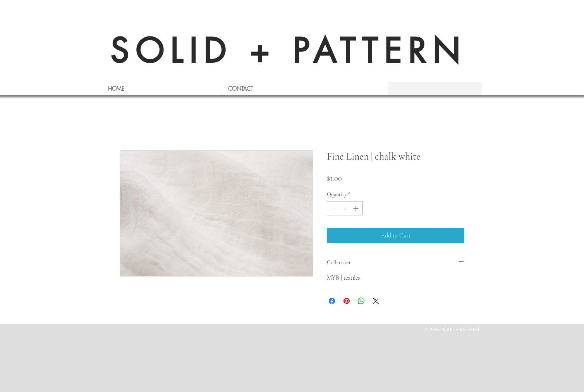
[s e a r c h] (431, 89)
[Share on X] (376, 301)
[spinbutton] (345, 208)
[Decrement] (333, 208)
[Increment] (356, 208)
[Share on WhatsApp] (361, 301)
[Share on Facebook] (332, 301)
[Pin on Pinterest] (347, 301)
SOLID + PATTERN (288, 51)
